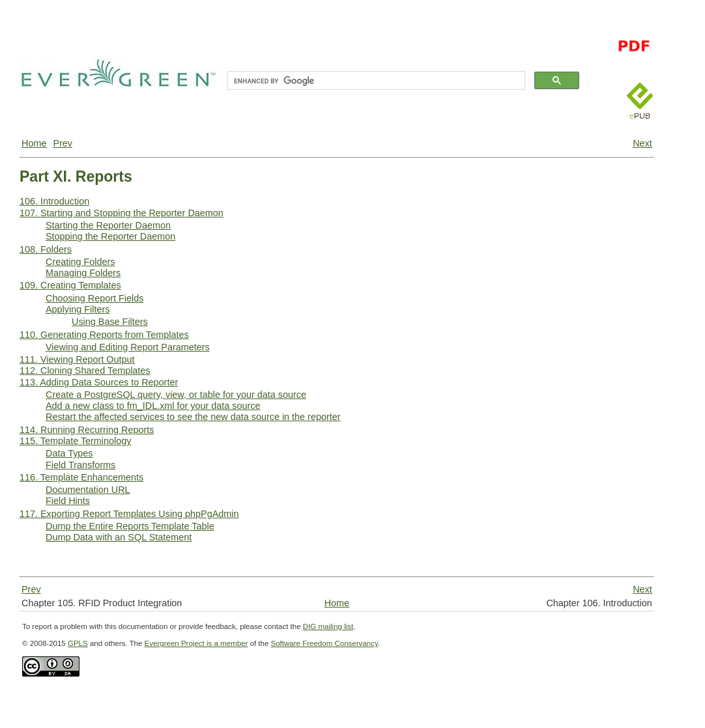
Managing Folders (83, 273)
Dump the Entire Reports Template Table (130, 526)
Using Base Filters (110, 322)
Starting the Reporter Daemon (108, 225)
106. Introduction (54, 201)
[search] (375, 81)
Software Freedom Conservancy (324, 643)
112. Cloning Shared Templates (85, 371)
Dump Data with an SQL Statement (119, 537)
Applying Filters (78, 309)
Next (642, 143)
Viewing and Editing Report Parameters (128, 347)
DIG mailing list (328, 626)
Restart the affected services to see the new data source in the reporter (193, 417)
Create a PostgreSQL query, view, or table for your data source (176, 395)
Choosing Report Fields (94, 298)
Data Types (69, 453)
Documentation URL (88, 490)
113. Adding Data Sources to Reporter (99, 382)
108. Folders (46, 249)
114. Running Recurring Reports (87, 430)
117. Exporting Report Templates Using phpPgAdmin (129, 514)
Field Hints (68, 501)
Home (34, 143)
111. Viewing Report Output (77, 359)
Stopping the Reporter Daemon (110, 236)
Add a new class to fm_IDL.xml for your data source (153, 406)
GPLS (78, 643)
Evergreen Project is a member (196, 643)
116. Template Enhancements (81, 477)
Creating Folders (80, 262)
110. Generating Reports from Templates (104, 335)
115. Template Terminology (75, 441)
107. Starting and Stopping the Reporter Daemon (122, 213)
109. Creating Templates (70, 285)
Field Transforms (80, 465)
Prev (63, 143)
